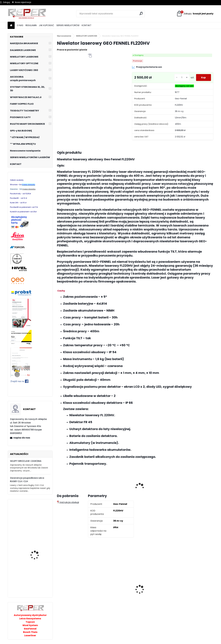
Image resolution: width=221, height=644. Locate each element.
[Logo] (27, 14)
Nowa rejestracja (23, 2)
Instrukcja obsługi (68, 502)
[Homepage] (11, 25)
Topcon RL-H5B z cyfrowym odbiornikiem (191, 595)
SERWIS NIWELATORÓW (68, 25)
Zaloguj (6, 2)
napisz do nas (22, 438)
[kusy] (181, 78)
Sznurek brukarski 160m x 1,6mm (115, 587)
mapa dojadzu (29, 189)
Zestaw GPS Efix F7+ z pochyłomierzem (71, 589)
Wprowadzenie (64, 36)
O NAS (20, 25)
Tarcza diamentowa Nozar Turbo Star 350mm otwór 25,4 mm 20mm (154, 594)
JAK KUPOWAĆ (47, 25)
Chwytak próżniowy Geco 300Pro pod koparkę (36, 584)
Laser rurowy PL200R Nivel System (36, 556)
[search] (141, 13)
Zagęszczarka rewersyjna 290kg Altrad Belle (38, 521)
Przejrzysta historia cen (147, 67)
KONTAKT (87, 25)
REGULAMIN (31, 25)
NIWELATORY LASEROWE (87, 36)
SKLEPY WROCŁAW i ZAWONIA (26, 461)
